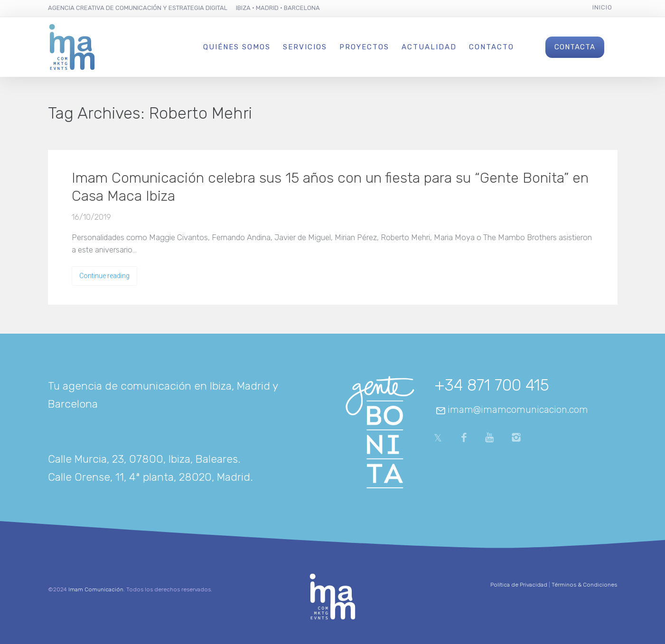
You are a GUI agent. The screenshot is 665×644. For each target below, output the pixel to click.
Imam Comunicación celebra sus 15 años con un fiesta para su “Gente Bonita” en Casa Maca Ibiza (330, 187)
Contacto (492, 47)
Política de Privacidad (519, 585)
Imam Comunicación (96, 589)
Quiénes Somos (237, 47)
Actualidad (429, 47)
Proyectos (364, 47)
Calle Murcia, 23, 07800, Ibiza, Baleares (143, 459)
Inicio (602, 7)
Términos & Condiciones (584, 585)
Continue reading (104, 276)
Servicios (305, 47)
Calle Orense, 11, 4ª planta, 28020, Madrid (149, 477)
